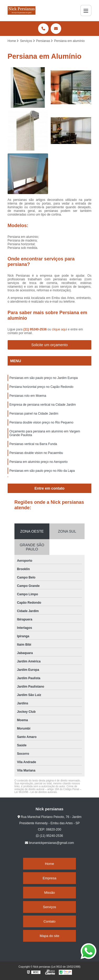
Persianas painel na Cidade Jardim (34, 414)
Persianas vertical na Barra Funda (33, 444)
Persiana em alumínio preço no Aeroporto (38, 462)
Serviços (50, 907)
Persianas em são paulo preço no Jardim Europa (44, 378)
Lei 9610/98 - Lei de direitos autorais (36, 792)
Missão (49, 893)
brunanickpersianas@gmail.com (49, 843)
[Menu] (86, 10)
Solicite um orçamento (49, 345)
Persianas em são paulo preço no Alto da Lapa (42, 471)
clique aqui (59, 329)
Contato (50, 921)
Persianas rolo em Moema (28, 396)
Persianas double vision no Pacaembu (36, 453)
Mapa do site (49, 936)
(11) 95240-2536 (35, 329)
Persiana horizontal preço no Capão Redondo (41, 387)
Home (49, 864)
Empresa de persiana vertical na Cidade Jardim (43, 405)
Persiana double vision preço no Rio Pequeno (41, 422)
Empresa (49, 878)
